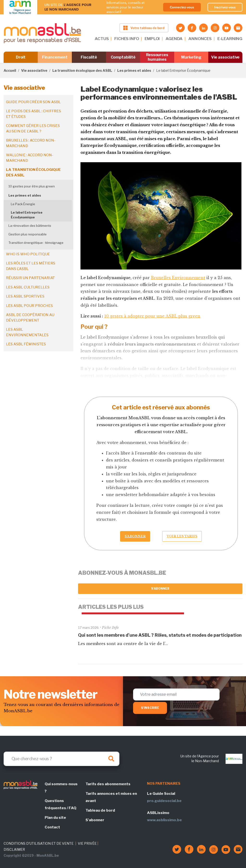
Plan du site (55, 818)
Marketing (191, 57)
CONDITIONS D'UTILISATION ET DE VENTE (39, 843)
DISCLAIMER (14, 849)
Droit (21, 57)
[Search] (61, 759)
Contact (52, 827)
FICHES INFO (127, 39)
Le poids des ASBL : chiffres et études (34, 114)
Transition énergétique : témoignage (36, 243)
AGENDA (174, 39)
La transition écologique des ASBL (82, 70)
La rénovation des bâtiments (30, 226)
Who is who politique (28, 254)
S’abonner (135, 536)
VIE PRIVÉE (87, 843)
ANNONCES (200, 39)
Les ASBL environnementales (27, 332)
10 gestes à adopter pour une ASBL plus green (152, 316)
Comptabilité (123, 57)
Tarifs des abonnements (108, 784)
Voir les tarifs (182, 536)
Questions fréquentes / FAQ (61, 804)
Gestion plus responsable (28, 234)
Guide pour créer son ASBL (33, 102)
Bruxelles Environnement (178, 278)
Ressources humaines (157, 57)
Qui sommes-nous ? (61, 788)
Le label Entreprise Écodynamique (27, 215)
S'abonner (160, 589)
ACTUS (102, 39)
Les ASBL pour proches (29, 306)
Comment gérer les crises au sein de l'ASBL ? (33, 129)
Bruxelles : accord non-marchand (31, 143)
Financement (55, 57)
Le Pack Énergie (23, 204)
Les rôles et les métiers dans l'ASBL (31, 266)
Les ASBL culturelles (28, 287)
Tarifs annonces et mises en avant (111, 797)
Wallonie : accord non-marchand (30, 158)
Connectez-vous (182, 7)
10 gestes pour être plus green (32, 186)
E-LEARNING (230, 39)
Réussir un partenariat (30, 278)
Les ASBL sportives (25, 296)
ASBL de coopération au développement (30, 318)
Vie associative (225, 57)
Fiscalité (89, 57)
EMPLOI (152, 39)
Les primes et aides (134, 70)
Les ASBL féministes (26, 344)
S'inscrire (150, 708)
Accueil (10, 70)
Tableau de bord (100, 810)
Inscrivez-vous (225, 7)
